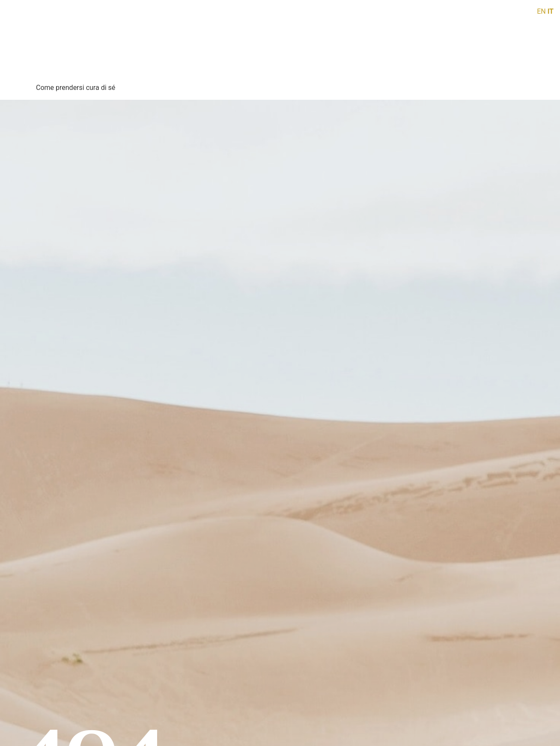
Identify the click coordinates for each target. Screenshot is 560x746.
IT (551, 11)
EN (541, 11)
